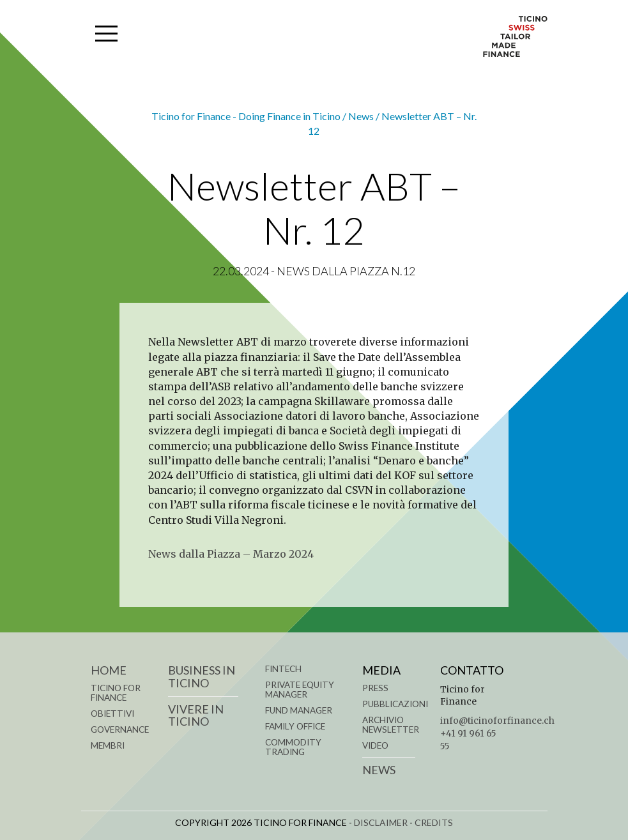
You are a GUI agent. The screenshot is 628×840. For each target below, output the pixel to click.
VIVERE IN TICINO (196, 715)
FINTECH (283, 669)
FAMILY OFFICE (295, 726)
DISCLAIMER (381, 822)
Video (375, 745)
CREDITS (434, 822)
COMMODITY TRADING (293, 747)
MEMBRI (108, 745)
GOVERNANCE (120, 729)
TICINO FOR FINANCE (116, 693)
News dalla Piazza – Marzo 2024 (231, 554)
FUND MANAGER (299, 710)
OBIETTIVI (112, 714)
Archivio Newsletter (391, 725)
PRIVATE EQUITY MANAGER (300, 690)
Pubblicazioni (395, 704)
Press (375, 688)
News (379, 770)
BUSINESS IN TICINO (202, 676)
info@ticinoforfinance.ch (497, 721)
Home (109, 670)
